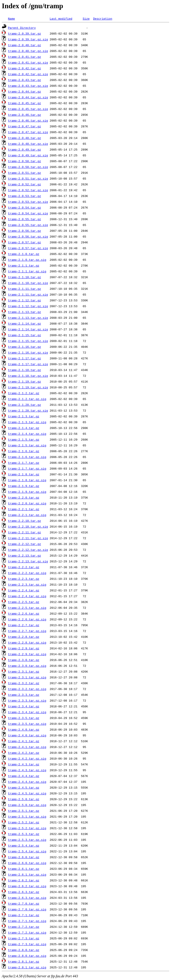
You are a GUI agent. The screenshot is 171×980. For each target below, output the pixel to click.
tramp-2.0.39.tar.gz (24, 33)
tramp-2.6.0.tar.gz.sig (27, 863)
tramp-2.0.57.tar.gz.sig (28, 248)
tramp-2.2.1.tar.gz (24, 509)
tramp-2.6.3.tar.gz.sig (27, 898)
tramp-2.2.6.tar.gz (24, 613)
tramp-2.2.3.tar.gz (24, 579)
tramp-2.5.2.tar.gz (24, 822)
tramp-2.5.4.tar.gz (24, 845)
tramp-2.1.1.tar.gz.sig (27, 271)
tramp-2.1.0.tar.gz (24, 254)
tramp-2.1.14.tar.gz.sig (28, 329)
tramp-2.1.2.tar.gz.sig (27, 399)
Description (103, 19)
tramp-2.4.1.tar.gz (24, 741)
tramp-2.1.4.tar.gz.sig (27, 434)
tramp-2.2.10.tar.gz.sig (28, 526)
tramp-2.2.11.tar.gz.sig (28, 538)
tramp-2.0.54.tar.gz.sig (28, 213)
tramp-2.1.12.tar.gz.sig (28, 306)
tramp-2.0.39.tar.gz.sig (28, 39)
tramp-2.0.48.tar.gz (24, 138)
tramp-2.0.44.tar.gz (24, 91)
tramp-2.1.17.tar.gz (24, 358)
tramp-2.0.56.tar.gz (24, 231)
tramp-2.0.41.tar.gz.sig (28, 62)
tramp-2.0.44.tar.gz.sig (28, 97)
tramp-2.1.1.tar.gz (24, 265)
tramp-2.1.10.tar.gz (24, 277)
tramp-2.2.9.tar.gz (24, 648)
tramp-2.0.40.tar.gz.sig (28, 51)
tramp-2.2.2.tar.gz (24, 567)
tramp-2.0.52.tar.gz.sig (28, 190)
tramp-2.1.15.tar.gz (24, 335)
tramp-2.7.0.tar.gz (24, 903)
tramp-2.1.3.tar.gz (24, 416)
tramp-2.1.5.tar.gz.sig (27, 445)
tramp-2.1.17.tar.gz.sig (28, 364)
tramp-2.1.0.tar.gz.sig (27, 260)
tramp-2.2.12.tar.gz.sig (28, 550)
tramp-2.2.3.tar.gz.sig (27, 584)
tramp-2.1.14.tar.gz (24, 323)
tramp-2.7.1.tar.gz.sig (27, 921)
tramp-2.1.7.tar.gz (24, 463)
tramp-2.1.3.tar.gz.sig (27, 422)
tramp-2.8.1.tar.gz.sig (27, 967)
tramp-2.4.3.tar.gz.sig (27, 770)
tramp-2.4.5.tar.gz (24, 787)
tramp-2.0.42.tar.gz (24, 68)
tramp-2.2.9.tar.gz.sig (27, 654)
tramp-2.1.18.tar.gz (24, 370)
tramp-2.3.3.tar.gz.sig (27, 700)
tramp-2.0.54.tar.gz (24, 207)
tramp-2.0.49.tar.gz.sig (28, 155)
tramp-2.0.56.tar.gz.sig (28, 236)
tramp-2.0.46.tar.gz (24, 115)
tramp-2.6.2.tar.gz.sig (27, 886)
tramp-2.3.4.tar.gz (24, 706)
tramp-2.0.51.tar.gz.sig (28, 178)
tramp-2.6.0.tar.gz (24, 857)
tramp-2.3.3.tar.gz (24, 695)
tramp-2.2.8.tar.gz (24, 637)
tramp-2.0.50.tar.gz (24, 161)
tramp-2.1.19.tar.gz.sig (28, 387)
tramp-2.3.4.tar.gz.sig (27, 712)
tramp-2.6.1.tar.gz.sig (27, 874)
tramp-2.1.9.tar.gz (24, 486)
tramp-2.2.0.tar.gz (24, 497)
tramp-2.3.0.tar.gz (24, 660)
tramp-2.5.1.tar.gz (24, 811)
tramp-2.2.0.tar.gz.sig (27, 503)
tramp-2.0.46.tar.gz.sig (28, 120)
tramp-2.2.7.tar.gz (24, 625)
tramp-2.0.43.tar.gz (24, 80)
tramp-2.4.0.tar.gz (24, 729)
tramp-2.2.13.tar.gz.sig (28, 561)
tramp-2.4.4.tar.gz (24, 776)
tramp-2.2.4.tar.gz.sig (27, 596)
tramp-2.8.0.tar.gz (24, 950)
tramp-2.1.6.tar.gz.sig (27, 457)
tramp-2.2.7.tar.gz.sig (27, 631)
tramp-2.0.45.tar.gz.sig (28, 109)
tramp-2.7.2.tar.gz (24, 927)
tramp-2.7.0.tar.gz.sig (27, 909)
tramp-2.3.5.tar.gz (24, 718)
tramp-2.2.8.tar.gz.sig (27, 642)
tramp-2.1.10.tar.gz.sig (28, 283)
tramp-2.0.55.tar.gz (24, 219)
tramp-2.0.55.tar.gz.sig (28, 225)
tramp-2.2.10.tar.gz (24, 521)
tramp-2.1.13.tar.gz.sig (28, 318)
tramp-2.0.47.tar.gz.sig (28, 132)
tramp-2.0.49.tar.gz (24, 149)
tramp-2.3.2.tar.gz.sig (27, 689)
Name (11, 19)
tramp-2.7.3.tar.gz (24, 938)
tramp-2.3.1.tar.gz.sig (27, 677)
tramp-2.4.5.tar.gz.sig (27, 793)
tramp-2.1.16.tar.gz (24, 347)
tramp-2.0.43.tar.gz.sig (28, 86)
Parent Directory (22, 28)
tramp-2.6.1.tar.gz (24, 869)
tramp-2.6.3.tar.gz (24, 892)
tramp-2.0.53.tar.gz (24, 196)
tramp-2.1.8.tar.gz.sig (27, 480)
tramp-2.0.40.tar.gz (24, 45)
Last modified (61, 19)
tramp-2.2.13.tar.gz (24, 555)
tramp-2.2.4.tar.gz (24, 590)
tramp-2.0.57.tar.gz (24, 242)
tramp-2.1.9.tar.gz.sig (27, 492)
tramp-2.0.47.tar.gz (24, 126)
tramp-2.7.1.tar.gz (24, 915)
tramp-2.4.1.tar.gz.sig (27, 747)
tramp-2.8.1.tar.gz (24, 961)
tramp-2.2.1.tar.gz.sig (27, 515)
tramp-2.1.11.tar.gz (24, 289)
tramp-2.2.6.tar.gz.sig (27, 619)
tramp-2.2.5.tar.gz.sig (27, 608)
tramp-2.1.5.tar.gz (24, 439)
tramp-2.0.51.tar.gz (24, 173)
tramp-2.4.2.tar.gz (24, 753)
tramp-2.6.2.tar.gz (24, 880)
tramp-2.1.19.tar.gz (24, 381)
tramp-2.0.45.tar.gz (24, 103)
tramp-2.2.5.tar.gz (24, 602)
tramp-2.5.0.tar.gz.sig (27, 805)
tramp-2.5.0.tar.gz (24, 799)
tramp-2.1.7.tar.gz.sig (27, 468)
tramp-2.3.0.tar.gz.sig (27, 666)
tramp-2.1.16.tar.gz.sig (28, 352)
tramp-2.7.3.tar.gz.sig (27, 944)
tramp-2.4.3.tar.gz (24, 764)
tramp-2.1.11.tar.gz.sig (28, 294)
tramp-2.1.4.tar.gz (24, 428)
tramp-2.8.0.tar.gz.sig (27, 956)
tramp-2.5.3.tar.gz (24, 834)
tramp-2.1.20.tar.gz (24, 405)
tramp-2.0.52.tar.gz (24, 184)
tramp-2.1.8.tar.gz (24, 474)
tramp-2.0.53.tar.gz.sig (28, 202)
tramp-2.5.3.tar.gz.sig (27, 840)
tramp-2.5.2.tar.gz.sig (27, 828)
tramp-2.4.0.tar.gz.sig (27, 735)
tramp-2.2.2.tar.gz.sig (27, 573)
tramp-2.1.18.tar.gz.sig (28, 376)
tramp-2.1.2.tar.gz (24, 393)
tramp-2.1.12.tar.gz (24, 300)
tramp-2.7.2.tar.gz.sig (27, 932)
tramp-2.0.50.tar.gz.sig (28, 167)
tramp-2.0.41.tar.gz (24, 57)
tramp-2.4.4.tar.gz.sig (27, 782)
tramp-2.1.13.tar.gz (24, 312)
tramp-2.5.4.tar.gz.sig (27, 851)
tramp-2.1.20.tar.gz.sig (28, 410)
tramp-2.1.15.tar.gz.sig (28, 341)
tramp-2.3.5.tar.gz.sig (27, 724)
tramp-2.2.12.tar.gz (24, 544)
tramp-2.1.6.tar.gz (24, 451)
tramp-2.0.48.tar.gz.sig (28, 144)
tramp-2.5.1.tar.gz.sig (27, 816)
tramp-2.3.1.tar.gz (24, 671)
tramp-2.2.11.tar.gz (24, 532)
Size (86, 19)
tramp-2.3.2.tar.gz (24, 683)
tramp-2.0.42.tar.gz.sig (28, 74)
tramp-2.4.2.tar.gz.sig (27, 758)
